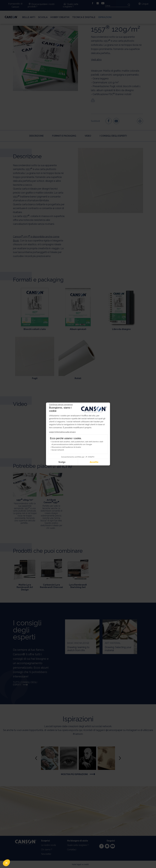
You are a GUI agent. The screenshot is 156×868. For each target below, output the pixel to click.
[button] (6, 863)
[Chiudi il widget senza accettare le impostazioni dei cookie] (61, 405)
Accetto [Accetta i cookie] (94, 462)
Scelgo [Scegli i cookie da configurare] (62, 462)
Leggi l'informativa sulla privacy (62, 432)
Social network (58, 450)
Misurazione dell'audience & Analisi (66, 447)
